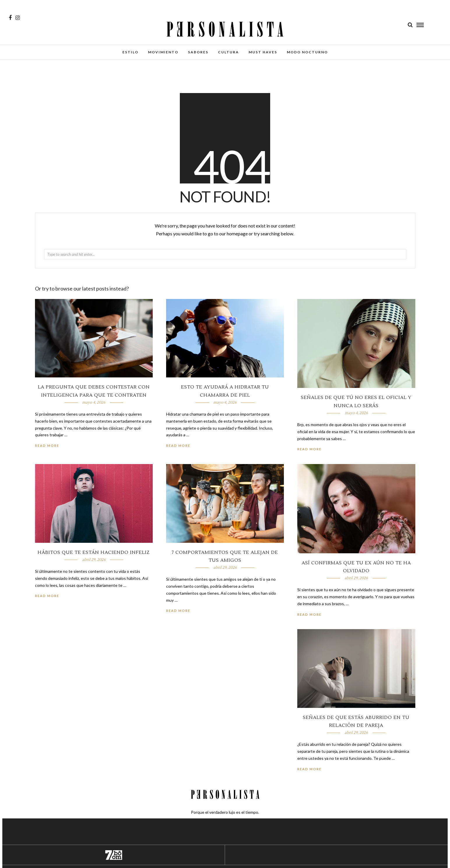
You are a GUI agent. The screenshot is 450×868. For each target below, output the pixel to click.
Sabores (198, 52)
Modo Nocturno (307, 52)
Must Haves (263, 52)
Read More (309, 449)
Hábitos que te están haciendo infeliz (94, 552)
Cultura (228, 52)
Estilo (130, 52)
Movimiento (163, 52)
